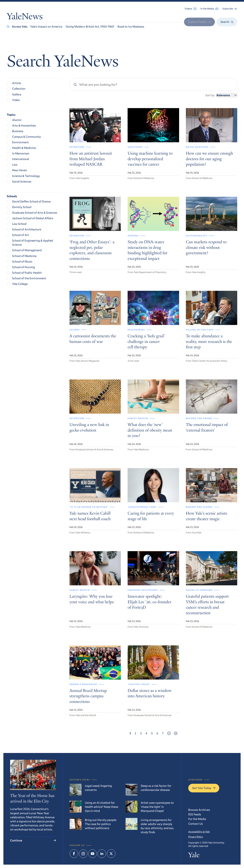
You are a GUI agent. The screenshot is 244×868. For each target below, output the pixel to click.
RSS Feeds (195, 814)
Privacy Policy (196, 837)
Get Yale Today (204, 788)
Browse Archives (199, 810)
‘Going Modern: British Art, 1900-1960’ (90, 26)
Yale (194, 856)
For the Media (197, 819)
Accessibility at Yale (199, 832)
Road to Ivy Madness (131, 26)
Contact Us (196, 824)
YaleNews (25, 17)
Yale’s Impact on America (46, 26)
